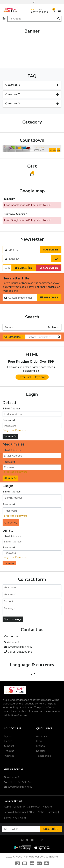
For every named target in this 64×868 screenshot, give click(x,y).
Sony (7, 818)
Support (9, 746)
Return (8, 741)
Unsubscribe (49, 268)
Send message (13, 619)
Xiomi (23, 818)
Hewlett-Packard (41, 807)
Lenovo (8, 812)
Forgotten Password (15, 430)
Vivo (15, 818)
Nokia (41, 812)
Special (41, 751)
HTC (26, 807)
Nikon (32, 812)
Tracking (9, 751)
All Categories (12, 337)
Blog (39, 741)
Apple (7, 807)
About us (42, 736)
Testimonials (44, 756)
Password (9, 420)
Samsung (52, 812)
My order (10, 736)
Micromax (21, 812)
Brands (40, 746)
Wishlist (9, 756)
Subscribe (51, 250)
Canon (17, 807)
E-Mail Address (12, 408)
